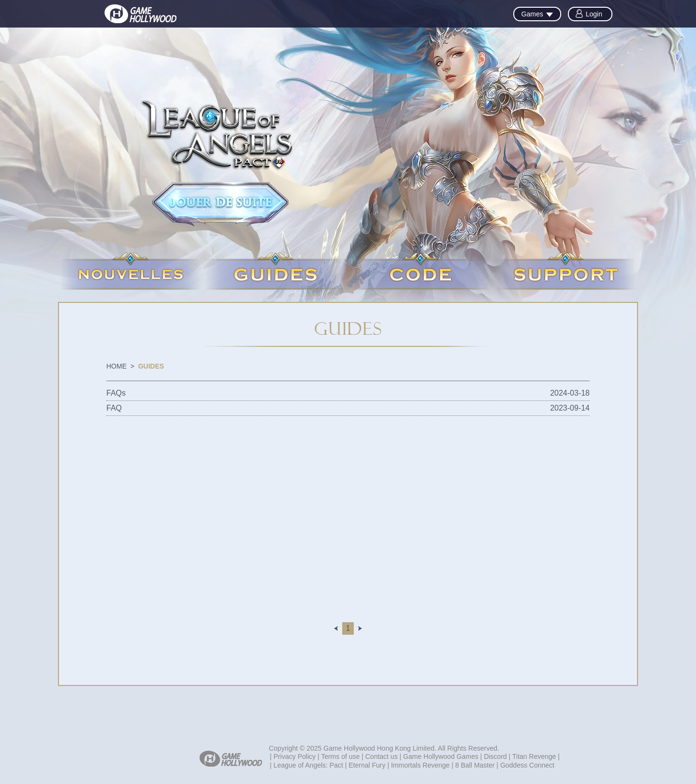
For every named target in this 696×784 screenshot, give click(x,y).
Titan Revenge (534, 756)
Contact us (382, 756)
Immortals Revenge (420, 765)
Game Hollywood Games (441, 756)
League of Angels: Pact (308, 765)
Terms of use (340, 756)
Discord (495, 756)
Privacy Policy (295, 756)
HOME (116, 366)
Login (594, 14)
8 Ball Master (475, 765)
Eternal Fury (367, 765)
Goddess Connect (527, 765)
